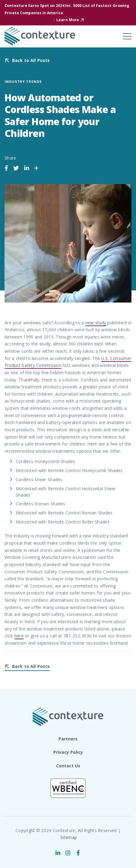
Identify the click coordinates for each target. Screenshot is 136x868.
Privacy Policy (68, 752)
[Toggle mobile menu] (127, 36)
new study (96, 323)
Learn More (68, 20)
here (19, 636)
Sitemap (69, 837)
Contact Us (68, 766)
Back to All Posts (31, 61)
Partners (68, 739)
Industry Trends (23, 81)
